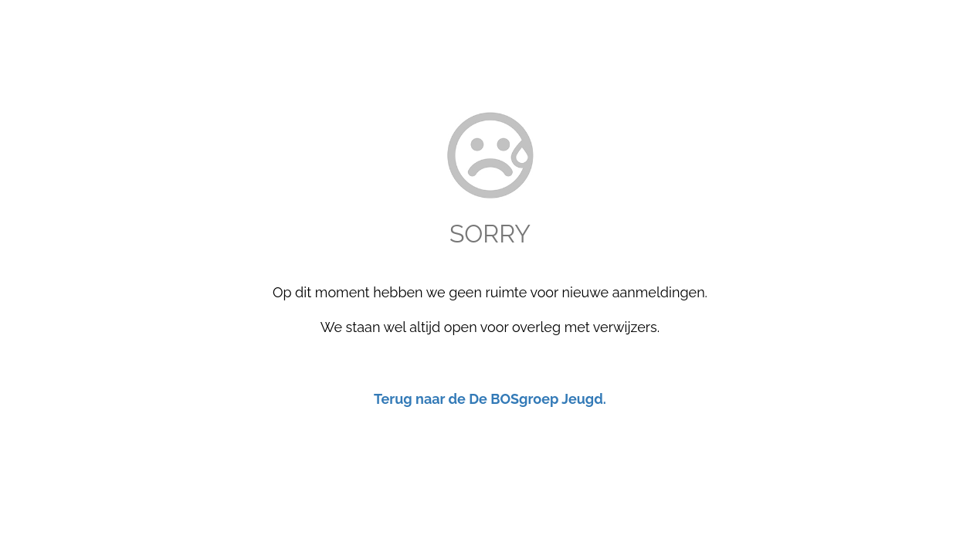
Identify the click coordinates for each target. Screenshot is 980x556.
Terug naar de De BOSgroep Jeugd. (490, 399)
